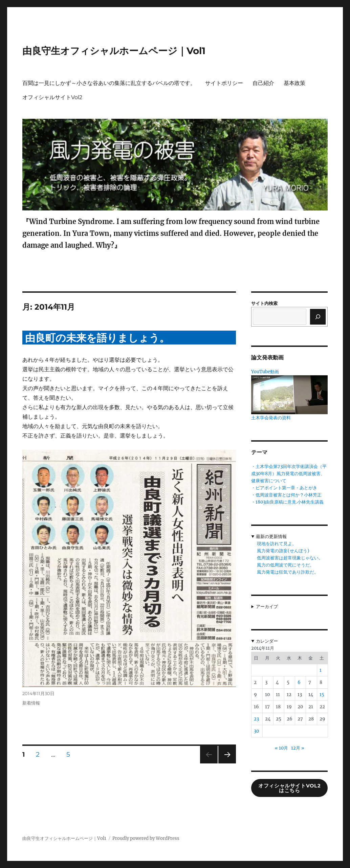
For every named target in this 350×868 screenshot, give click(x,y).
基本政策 (294, 83)
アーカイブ (267, 607)
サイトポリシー (224, 83)
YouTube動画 (265, 372)
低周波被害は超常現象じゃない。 (290, 558)
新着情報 (31, 703)
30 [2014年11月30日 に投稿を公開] (256, 731)
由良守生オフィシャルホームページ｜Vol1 (114, 51)
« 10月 (281, 748)
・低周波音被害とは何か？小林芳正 (286, 495)
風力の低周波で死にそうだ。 (286, 565)
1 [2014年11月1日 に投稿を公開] (321, 670)
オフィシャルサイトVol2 (52, 97)
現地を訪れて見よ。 (277, 544)
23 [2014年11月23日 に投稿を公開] (256, 719)
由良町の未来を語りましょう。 (97, 338)
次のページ (225, 763)
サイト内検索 (264, 303)
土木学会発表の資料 (271, 418)
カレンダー (267, 641)
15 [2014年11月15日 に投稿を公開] (322, 695)
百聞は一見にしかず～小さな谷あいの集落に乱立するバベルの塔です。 (109, 83)
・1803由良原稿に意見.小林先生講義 (287, 502)
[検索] (318, 317)
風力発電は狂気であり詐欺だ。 (288, 572)
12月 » (298, 748)
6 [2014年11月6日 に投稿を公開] (299, 682)
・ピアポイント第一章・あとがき (284, 488)
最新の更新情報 (271, 537)
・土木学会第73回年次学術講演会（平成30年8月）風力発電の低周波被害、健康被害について (289, 474)
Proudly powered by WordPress (146, 838)
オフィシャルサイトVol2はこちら (289, 788)
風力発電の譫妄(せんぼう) (283, 551)
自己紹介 (263, 83)
